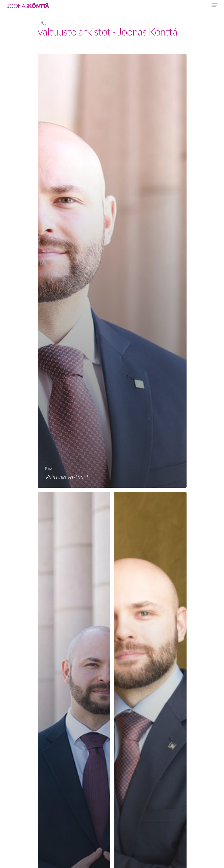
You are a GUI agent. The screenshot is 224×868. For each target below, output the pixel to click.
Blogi (49, 469)
